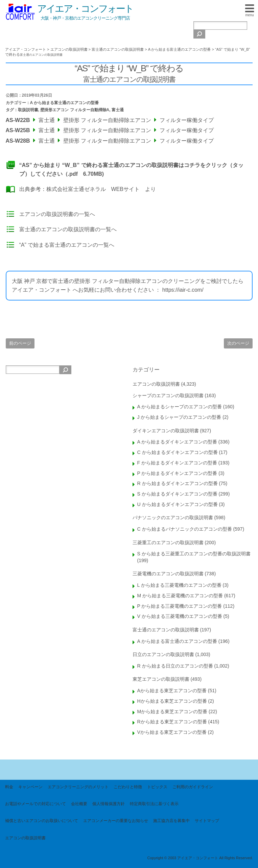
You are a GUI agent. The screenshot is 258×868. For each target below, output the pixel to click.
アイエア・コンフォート (85, 9)
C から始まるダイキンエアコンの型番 (178, 452)
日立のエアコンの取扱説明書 (163, 654)
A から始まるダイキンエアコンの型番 (177, 442)
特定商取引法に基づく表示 (154, 804)
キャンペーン (30, 787)
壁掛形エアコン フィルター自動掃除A (75, 110)
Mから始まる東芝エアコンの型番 (172, 712)
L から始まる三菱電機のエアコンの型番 (179, 585)
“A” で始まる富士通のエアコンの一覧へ (67, 245)
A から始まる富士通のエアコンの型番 (65, 103)
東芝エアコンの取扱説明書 (161, 679)
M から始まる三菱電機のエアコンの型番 (180, 596)
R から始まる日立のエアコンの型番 (175, 666)
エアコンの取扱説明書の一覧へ (57, 214)
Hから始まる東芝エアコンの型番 (172, 701)
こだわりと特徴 (128, 787)
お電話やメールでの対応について (36, 804)
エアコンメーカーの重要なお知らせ (116, 821)
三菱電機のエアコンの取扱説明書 (168, 574)
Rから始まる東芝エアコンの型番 (172, 722)
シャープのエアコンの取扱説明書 (168, 395)
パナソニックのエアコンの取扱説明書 (173, 517)
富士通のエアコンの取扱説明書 (166, 630)
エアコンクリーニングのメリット (78, 787)
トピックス (157, 787)
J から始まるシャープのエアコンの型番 (179, 417)
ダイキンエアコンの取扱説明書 (166, 431)
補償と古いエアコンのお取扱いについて (42, 821)
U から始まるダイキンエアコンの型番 (178, 504)
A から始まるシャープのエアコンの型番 (180, 407)
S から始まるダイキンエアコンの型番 (177, 494)
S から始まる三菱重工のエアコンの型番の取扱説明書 (194, 554)
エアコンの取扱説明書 (156, 384)
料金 (9, 787)
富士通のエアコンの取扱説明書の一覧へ (68, 229)
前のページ (20, 343)
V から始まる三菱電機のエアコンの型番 (180, 616)
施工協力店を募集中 (171, 821)
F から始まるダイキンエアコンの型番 (177, 463)
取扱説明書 (28, 110)
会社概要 (79, 804)
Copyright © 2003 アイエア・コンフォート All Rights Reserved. (200, 858)
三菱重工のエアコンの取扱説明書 (168, 542)
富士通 (118, 110)
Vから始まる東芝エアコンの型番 (172, 732)
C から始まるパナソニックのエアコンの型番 (185, 529)
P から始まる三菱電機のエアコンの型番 (180, 606)
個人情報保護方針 (109, 804)
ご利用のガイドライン (193, 787)
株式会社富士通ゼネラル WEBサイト (93, 189)
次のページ (238, 343)
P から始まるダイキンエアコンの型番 (177, 473)
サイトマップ (207, 821)
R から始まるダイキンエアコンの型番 (178, 483)
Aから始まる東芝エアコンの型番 (172, 691)
